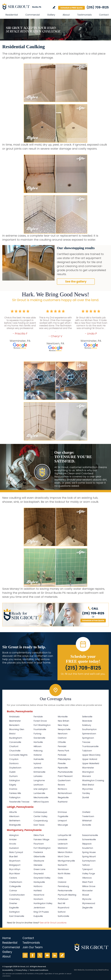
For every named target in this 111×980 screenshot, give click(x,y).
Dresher (13, 903)
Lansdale (63, 839)
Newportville (64, 729)
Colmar (13, 891)
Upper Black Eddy (91, 755)
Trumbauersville (90, 746)
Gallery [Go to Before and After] (51, 15)
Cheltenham (16, 882)
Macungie (63, 825)
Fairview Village (41, 839)
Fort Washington (42, 725)
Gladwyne (39, 861)
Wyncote (87, 899)
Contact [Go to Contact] (104, 15)
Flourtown (39, 844)
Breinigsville (15, 825)
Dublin (12, 772)
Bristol (12, 734)
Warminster (88, 768)
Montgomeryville (66, 861)
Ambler (13, 839)
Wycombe (87, 789)
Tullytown (87, 751)
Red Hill (61, 903)
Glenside (38, 865)
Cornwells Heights (18, 755)
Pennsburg (63, 886)
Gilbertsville (39, 856)
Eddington (15, 780)
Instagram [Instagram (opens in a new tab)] (25, 955)
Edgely (13, 785)
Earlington (14, 912)
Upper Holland (90, 759)
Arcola (13, 844)
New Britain (63, 721)
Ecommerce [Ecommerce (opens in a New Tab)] (90, 970)
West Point (88, 882)
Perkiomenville (65, 891)
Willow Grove (89, 886)
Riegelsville (63, 797)
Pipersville (63, 768)
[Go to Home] (23, 6)
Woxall (85, 895)
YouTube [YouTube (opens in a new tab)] (47, 955)
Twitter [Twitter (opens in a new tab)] (40, 955)
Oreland (62, 882)
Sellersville (87, 717)
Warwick (86, 776)
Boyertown (15, 861)
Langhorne (39, 780)
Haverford (39, 895)
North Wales (64, 874)
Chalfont (14, 746)
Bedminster (15, 721)
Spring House (89, 852)
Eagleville (14, 908)
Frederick (38, 852)
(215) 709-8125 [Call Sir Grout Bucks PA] (98, 7)
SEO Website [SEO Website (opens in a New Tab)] (79, 970)
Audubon (14, 848)
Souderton (88, 848)
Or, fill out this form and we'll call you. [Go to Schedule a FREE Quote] (83, 674)
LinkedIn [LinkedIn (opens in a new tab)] (55, 955)
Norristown (63, 869)
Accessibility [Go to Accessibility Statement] (8, 970)
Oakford (62, 738)
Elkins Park (39, 835)
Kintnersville (39, 772)
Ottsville (62, 742)
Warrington (88, 772)
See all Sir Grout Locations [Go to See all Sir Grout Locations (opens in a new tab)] (53, 923)
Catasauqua (40, 812)
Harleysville (39, 882)
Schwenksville (89, 839)
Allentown (14, 816)
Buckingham (16, 738)
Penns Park (63, 751)
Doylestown (15, 768)
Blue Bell (13, 856)
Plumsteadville (65, 772)
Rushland (63, 802)
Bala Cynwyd (16, 852)
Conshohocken (17, 895)
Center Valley (40, 816)
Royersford (64, 908)
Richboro (62, 789)
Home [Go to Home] (7, 938)
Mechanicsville (41, 797)
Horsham (38, 899)
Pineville (62, 763)
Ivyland (37, 763)
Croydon (14, 759)
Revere (61, 785)
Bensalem (14, 725)
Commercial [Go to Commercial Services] (33, 15)
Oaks (60, 878)
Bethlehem (15, 821)
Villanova (87, 878)
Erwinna (13, 789)
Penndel (62, 746)
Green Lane (39, 869)
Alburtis (13, 812)
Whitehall (87, 821)
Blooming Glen (17, 729)
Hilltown (37, 746)
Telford (86, 865)
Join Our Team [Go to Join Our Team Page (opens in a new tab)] (33, 947)
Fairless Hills (15, 793)
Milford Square (41, 802)
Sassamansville (90, 835)
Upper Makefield (91, 763)
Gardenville (39, 738)
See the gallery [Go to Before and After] (76, 282)
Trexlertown (88, 816)
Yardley (86, 793)
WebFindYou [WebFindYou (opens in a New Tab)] (103, 970)
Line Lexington (41, 789)
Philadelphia (64, 759)
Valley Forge (89, 874)
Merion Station (65, 852)
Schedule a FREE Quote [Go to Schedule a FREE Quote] (71, 8)
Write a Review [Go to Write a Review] (54, 7)
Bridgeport (15, 865)
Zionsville (87, 825)
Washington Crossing (93, 780)
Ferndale (38, 717)
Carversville (15, 742)
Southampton (89, 729)
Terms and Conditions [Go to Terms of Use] (39, 970)
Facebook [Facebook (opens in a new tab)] (32, 955)
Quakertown (64, 780)
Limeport (62, 821)
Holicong (38, 751)
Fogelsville (63, 816)
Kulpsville (38, 916)
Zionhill (85, 797)
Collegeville (15, 886)
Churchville (15, 751)
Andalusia (14, 717)
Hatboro (38, 886)
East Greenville (17, 916)
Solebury (87, 725)
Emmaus (62, 812)
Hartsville (38, 742)
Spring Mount (89, 856)
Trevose (86, 742)
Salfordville (63, 916)
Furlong (37, 734)
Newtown (63, 734)
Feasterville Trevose (19, 802)
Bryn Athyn (15, 869)
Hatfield (38, 891)
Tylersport (87, 869)
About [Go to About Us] (66, 15)
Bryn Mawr (15, 874)
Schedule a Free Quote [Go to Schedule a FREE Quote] (93, 620)
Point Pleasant (65, 776)
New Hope (63, 725)
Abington (14, 835)
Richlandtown (65, 793)
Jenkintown (39, 908)
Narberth (62, 865)
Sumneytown (89, 861)
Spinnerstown (89, 734)
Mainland (63, 848)
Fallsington (15, 797)
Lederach (63, 844)
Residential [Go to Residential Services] (12, 15)
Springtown (88, 738)
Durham (13, 776)
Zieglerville (87, 908)
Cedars (13, 878)
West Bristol (88, 785)
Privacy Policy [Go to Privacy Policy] (21, 970)
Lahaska (38, 776)
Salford (62, 912)
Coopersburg (41, 821)
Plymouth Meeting (67, 895)
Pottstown (63, 899)
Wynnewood (89, 903)
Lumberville (39, 793)
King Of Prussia (41, 912)
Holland (38, 755)
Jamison (38, 768)
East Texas (39, 825)
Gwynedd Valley (42, 878)
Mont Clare (64, 856)
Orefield (86, 812)
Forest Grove (40, 721)
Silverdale (87, 721)
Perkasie (62, 755)
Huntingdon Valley (43, 903)
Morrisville (63, 717)
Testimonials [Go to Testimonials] (84, 15)
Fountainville (40, 729)
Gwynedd (39, 874)
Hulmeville (39, 759)
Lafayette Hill (64, 835)
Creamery (14, 899)
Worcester (87, 891)
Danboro (14, 763)
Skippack (87, 844)
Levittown (38, 785)
